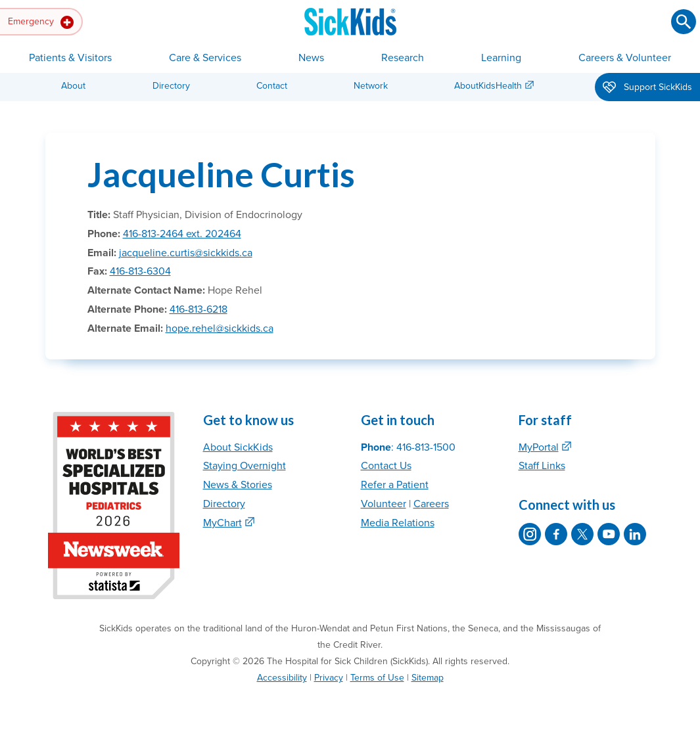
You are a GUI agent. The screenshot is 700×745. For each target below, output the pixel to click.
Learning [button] (501, 58)
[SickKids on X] (582, 534)
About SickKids (238, 447)
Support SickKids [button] (647, 88)
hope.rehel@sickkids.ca (220, 328)
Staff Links (542, 466)
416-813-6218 (198, 309)
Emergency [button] (41, 22)
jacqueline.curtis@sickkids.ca (186, 253)
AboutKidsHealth (488, 86)
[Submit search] (684, 22)
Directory (171, 86)
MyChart (222, 523)
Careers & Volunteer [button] (625, 58)
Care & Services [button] (205, 58)
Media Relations (398, 523)
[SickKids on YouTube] (609, 534)
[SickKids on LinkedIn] (635, 534)
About (73, 86)
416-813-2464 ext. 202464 (182, 234)
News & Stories (238, 485)
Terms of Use (377, 678)
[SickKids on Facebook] (556, 534)
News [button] (311, 58)
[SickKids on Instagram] (530, 534)
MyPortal (539, 447)
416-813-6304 (140, 271)
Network (371, 86)
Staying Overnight (245, 466)
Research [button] (403, 58)
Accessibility (282, 678)
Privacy (329, 678)
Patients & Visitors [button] (70, 58)
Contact (272, 86)
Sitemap (428, 678)
